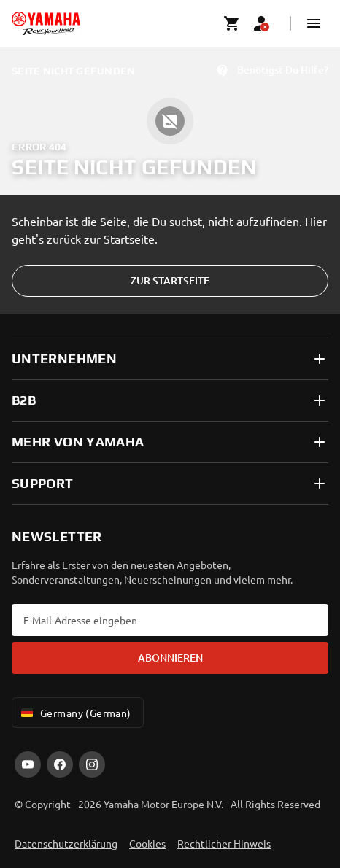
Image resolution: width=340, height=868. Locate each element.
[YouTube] (28, 764)
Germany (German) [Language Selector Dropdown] (75, 713)
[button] (314, 23)
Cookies (147, 843)
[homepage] (46, 23)
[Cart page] (232, 23)
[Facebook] (60, 764)
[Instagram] (92, 764)
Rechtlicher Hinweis (224, 843)
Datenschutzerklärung (66, 843)
